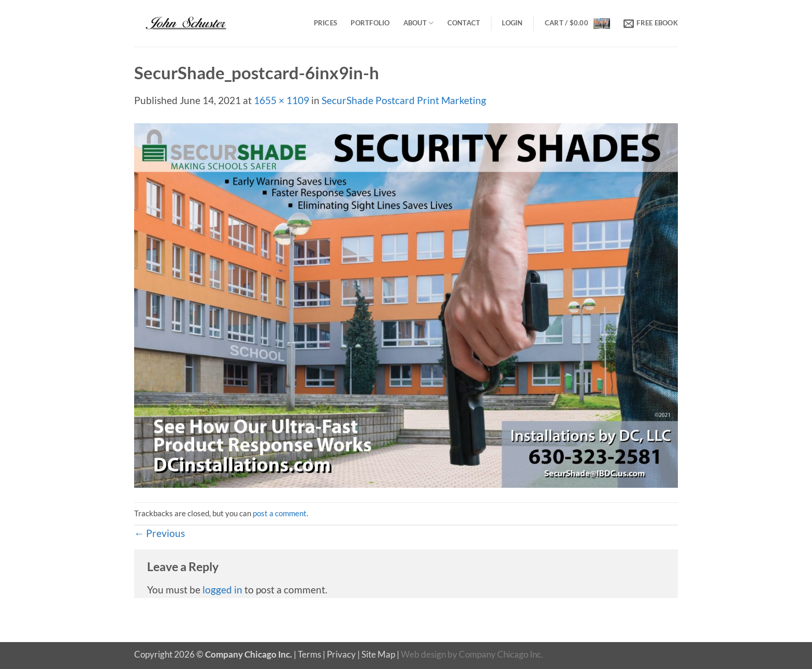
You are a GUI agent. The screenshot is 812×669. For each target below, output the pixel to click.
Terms (309, 654)
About (419, 23)
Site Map (378, 654)
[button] (512, 23)
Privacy (341, 654)
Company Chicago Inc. (501, 654)
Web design (423, 654)
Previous (160, 533)
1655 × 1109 (281, 100)
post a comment (280, 513)
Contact (464, 23)
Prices (326, 23)
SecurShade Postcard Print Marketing (404, 100)
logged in (222, 590)
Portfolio (370, 23)
